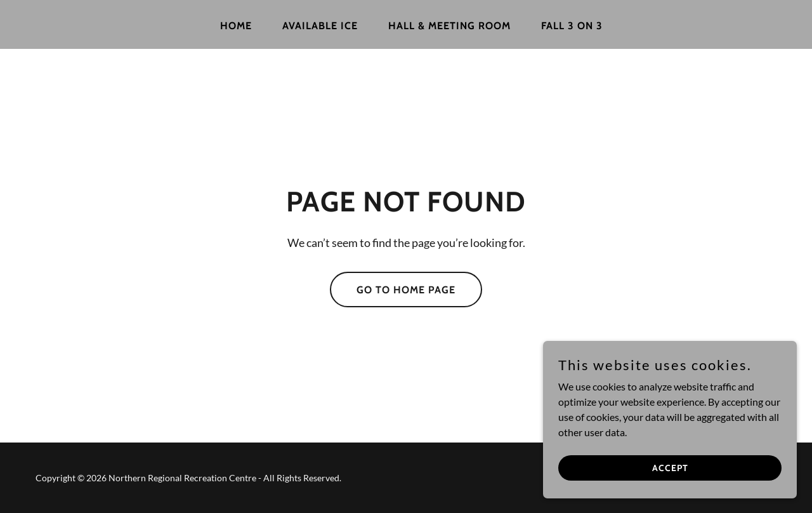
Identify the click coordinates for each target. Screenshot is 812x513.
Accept (670, 467)
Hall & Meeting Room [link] (449, 26)
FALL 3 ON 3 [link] (572, 26)
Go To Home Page (406, 290)
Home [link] (236, 26)
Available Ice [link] (320, 26)
